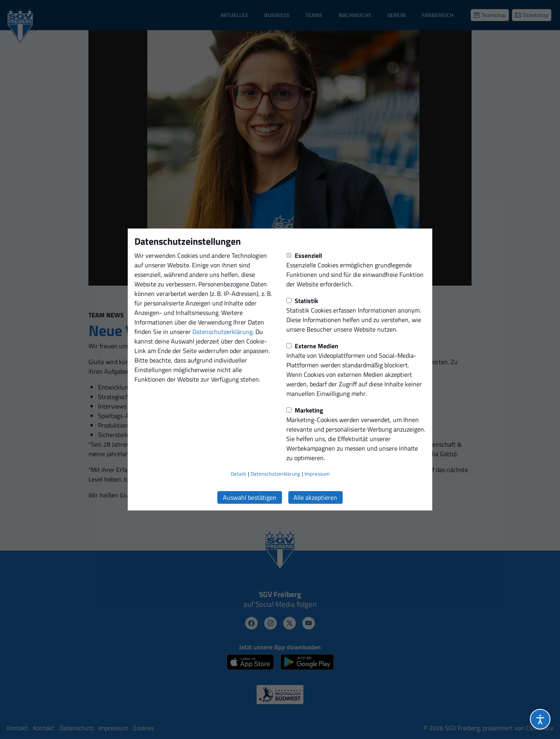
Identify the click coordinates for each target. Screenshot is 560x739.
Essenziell (304, 255)
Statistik (302, 301)
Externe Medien (312, 346)
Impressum (317, 474)
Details (239, 474)
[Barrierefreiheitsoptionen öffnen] (540, 719)
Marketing (305, 410)
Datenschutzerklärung (222, 332)
